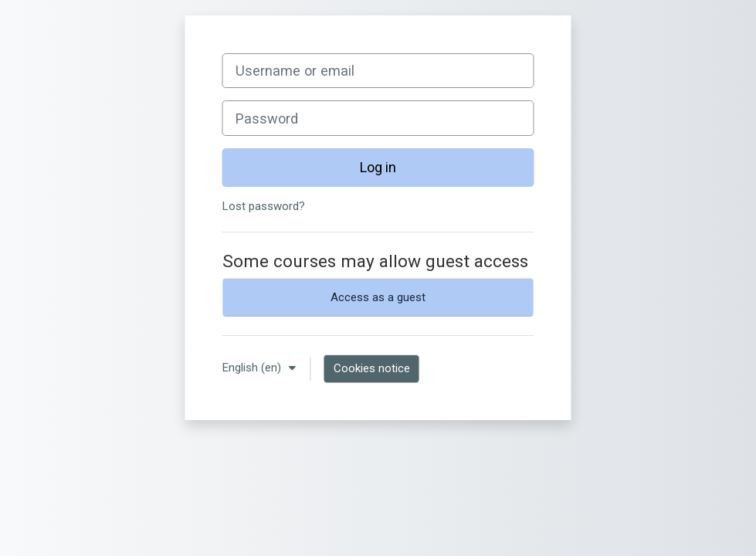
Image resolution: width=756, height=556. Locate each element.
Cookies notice (372, 368)
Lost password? (264, 206)
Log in (378, 167)
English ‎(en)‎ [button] (253, 368)
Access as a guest (378, 297)
